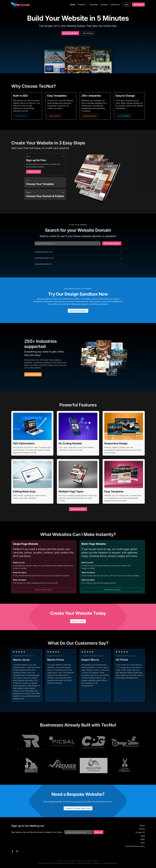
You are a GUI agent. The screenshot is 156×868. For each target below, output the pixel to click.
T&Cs (143, 843)
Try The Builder (124, 116)
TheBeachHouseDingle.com (93, 656)
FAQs (143, 839)
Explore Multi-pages (112, 590)
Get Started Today (78, 509)
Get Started (138, 5)
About (142, 825)
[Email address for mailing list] (78, 832)
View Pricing (88, 33)
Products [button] (82, 5)
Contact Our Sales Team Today (78, 808)
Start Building (54, 116)
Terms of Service (92, 861)
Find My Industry (33, 374)
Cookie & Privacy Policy (135, 846)
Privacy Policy (81, 861)
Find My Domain (112, 243)
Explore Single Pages (44, 590)
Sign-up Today (78, 621)
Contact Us (115, 5)
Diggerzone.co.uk (55, 656)
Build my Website (70, 33)
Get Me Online (21, 116)
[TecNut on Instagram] (17, 852)
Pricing (142, 829)
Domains (104, 5)
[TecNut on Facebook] (12, 852)
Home (73, 5)
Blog (143, 836)
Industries (94, 5)
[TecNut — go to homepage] (20, 5)
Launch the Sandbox (78, 311)
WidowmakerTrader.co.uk (24, 656)
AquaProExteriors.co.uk (126, 656)
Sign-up (98, 832)
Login (126, 5)
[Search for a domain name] (68, 243)
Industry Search (90, 116)
